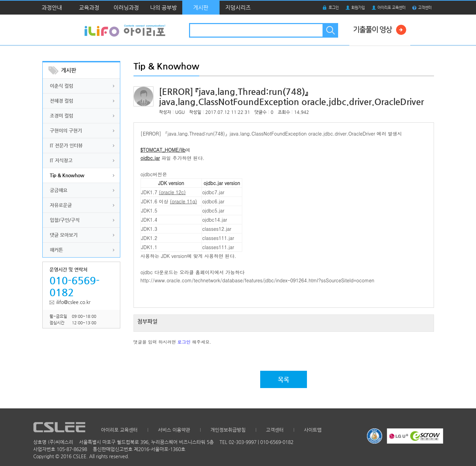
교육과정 (89, 8)
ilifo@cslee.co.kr (73, 302)
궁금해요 (59, 190)
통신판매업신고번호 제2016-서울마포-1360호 (139, 449)
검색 (330, 30)
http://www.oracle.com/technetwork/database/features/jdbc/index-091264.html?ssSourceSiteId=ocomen (257, 280)
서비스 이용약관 (174, 430)
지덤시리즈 (238, 8)
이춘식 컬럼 (61, 86)
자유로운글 (61, 205)
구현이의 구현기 (66, 130)
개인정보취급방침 (228, 430)
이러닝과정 (126, 8)
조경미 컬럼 (61, 116)
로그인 (334, 8)
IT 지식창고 (61, 160)
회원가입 (358, 8)
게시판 (201, 8)
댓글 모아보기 (64, 235)
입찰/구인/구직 (65, 220)
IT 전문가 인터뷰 (66, 145)
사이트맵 (313, 430)
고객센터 (425, 8)
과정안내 (52, 8)
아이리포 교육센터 (391, 8)
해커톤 (56, 250)
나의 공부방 (163, 8)
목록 (284, 379)
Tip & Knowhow (67, 175)
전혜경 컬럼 (61, 101)
